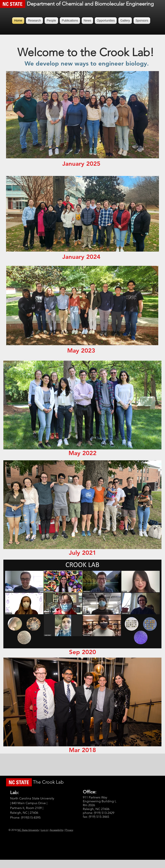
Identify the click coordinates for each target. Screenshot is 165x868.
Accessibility (57, 830)
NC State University (28, 830)
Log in (44, 830)
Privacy (69, 830)
